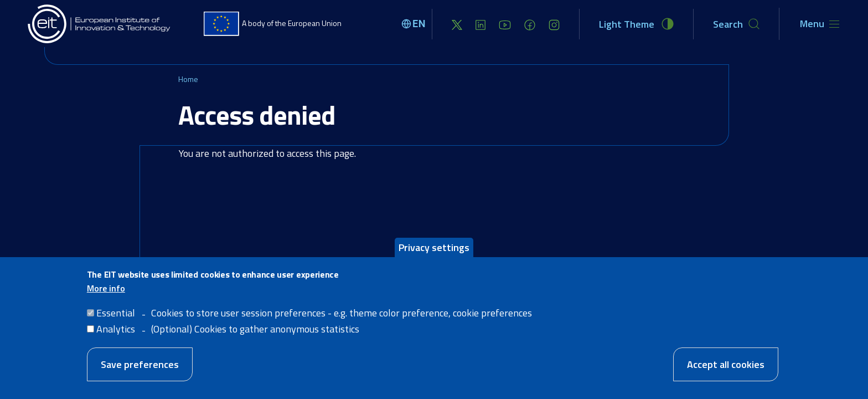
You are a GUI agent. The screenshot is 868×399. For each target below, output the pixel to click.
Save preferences (140, 377)
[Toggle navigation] (820, 24)
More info (106, 301)
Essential (116, 326)
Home (188, 79)
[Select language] (415, 24)
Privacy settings (434, 260)
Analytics (116, 342)
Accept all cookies (726, 377)
